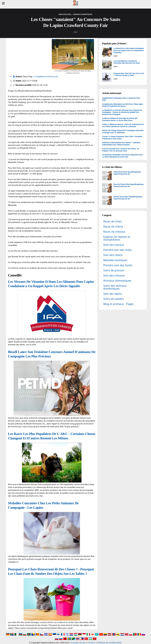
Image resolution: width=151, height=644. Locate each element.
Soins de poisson (114, 270)
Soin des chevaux (114, 275)
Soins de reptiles (114, 299)
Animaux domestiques (117, 281)
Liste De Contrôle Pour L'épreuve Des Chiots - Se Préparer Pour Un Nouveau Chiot (121, 150)
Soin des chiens (113, 255)
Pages (130, 304)
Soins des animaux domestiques (115, 287)
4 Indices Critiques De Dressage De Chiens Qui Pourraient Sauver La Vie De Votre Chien (120, 119)
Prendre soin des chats (117, 250)
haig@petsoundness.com (47, 76)
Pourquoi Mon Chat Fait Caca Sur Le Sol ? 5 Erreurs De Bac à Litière (129, 74)
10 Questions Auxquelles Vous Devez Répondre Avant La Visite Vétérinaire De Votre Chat (122, 156)
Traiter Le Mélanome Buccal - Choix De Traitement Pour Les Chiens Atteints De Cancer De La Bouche (123, 125)
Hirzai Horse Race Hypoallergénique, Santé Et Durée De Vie (127, 173)
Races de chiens (113, 226)
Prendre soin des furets (118, 265)
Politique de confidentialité (109, 643)
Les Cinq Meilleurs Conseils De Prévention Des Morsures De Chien (127, 62)
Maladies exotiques (115, 260)
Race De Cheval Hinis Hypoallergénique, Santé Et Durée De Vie (129, 185)
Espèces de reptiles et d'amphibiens (117, 238)
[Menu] (3, 3)
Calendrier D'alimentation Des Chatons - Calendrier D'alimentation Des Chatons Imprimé (121, 144)
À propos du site (78, 643)
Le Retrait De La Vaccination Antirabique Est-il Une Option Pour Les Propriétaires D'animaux (129, 50)
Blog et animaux (113, 304)
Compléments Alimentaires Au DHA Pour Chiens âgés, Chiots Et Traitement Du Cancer (123, 105)
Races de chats (113, 221)
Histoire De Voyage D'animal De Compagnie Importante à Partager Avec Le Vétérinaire (123, 131)
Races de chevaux (114, 232)
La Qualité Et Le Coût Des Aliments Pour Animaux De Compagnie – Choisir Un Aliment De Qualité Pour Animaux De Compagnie (122, 112)
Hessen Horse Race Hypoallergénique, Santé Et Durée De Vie (128, 198)
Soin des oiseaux (114, 245)
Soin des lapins (113, 294)
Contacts (91, 643)
